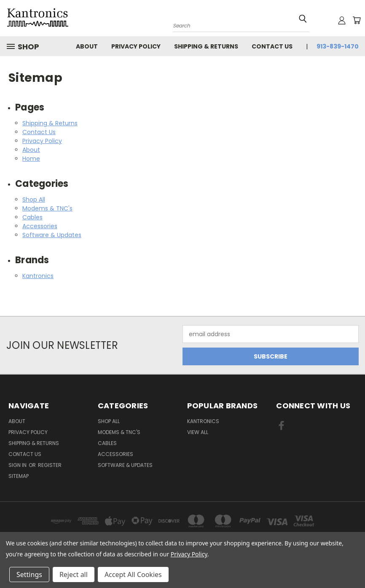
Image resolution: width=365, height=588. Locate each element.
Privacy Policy (136, 46)
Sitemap (19, 476)
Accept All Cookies (133, 575)
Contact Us (272, 46)
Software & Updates (52, 235)
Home (31, 159)
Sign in (18, 465)
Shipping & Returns (206, 46)
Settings (29, 575)
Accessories (40, 226)
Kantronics (38, 276)
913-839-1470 (338, 46)
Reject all (74, 575)
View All (198, 432)
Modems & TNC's (47, 208)
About (87, 46)
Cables (32, 217)
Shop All (34, 200)
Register (50, 465)
